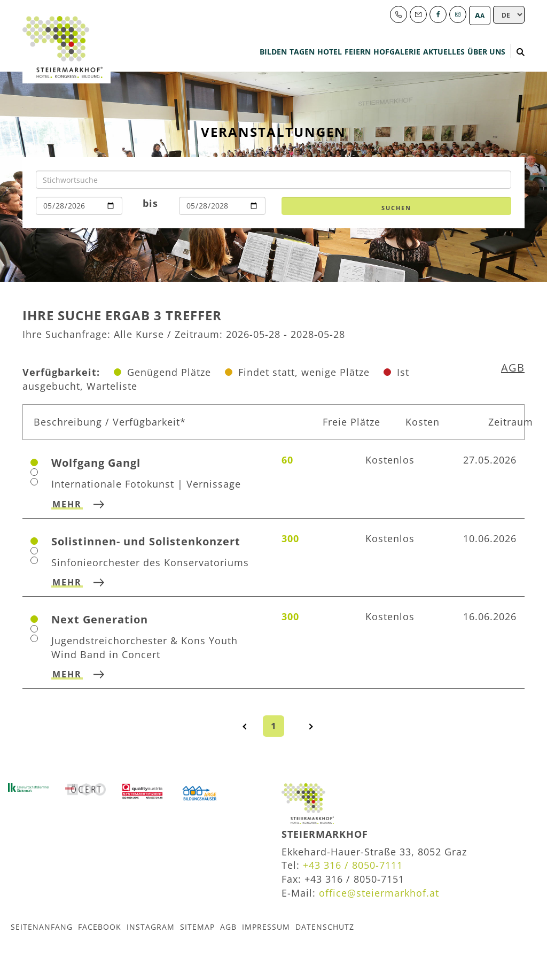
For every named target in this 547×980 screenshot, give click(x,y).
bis (150, 203)
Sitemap (197, 926)
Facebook (100, 926)
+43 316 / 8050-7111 (353, 865)
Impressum (266, 926)
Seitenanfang (42, 926)
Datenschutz (325, 926)
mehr (67, 504)
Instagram (151, 926)
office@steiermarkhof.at (379, 893)
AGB (513, 368)
